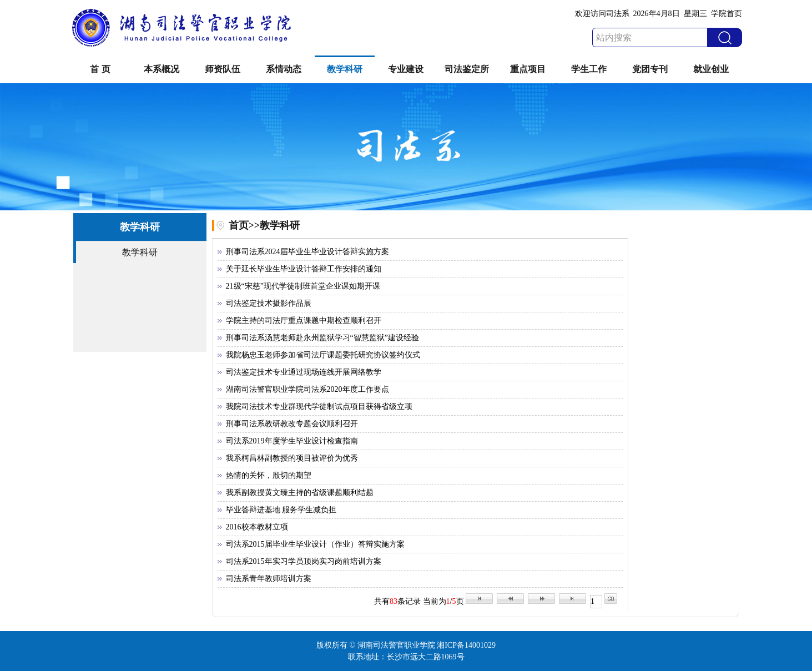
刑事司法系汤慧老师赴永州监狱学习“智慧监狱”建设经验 (322, 338)
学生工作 (589, 69)
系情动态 (284, 69)
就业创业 (711, 69)
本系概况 (162, 69)
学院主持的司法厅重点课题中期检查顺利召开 (304, 321)
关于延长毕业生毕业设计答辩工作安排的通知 (304, 269)
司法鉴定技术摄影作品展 (269, 303)
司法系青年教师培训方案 (269, 579)
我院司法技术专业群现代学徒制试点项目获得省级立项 (319, 407)
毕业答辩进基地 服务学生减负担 (281, 510)
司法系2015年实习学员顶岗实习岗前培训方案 (304, 561)
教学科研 (345, 69)
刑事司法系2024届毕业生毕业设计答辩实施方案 (307, 252)
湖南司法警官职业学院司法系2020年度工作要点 (307, 389)
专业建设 (406, 69)
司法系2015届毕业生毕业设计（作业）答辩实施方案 (315, 544)
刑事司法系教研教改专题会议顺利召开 (292, 424)
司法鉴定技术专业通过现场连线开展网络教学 (304, 372)
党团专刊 (650, 69)
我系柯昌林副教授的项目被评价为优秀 (292, 458)
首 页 (100, 69)
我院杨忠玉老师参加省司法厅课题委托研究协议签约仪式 (323, 355)
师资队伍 (223, 69)
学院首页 (727, 14)
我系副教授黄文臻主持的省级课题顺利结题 (300, 493)
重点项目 (528, 69)
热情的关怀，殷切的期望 (269, 475)
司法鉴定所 (467, 69)
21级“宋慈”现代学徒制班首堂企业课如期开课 (303, 286)
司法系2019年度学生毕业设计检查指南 (292, 441)
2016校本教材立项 (257, 527)
